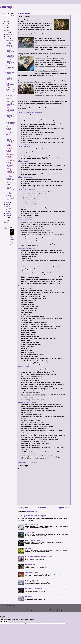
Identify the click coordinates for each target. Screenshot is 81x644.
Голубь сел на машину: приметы (31, 525)
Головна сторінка (43, 508)
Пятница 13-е (8, 120)
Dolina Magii (6, 7)
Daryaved (13, 237)
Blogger (62, 610)
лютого (7, 216)
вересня (8, 39)
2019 (6, 30)
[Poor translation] (6, 621)
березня (8, 213)
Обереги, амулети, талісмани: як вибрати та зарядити (32, 516)
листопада (8, 34)
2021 (6, 26)
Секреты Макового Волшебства (31, 573)
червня (8, 207)
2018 (6, 221)
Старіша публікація (64, 508)
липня (7, 205)
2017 (6, 223)
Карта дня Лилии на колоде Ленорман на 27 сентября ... (10, 57)
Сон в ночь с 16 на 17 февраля (31, 580)
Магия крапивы (28, 549)
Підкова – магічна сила (30, 565)
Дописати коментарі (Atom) (31, 511)
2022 (6, 24)
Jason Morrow (51, 610)
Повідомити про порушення (10, 606)
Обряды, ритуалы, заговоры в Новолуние (9, 42)
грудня (7, 32)
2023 (6, 21)
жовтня (8, 37)
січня (7, 218)
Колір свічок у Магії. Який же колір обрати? (34, 588)
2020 (6, 28)
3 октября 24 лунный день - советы (32, 541)
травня (8, 209)
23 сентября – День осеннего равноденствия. (10, 74)
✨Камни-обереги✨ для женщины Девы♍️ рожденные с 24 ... (10, 187)
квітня (7, 211)
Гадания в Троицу (28, 596)
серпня (7, 202)
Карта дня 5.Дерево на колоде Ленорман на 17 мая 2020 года (38, 557)
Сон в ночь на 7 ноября (30, 533)
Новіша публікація (23, 508)
